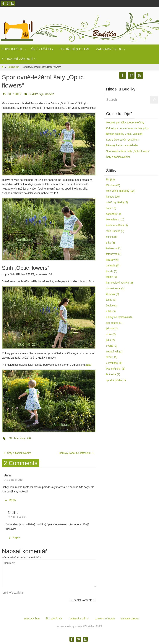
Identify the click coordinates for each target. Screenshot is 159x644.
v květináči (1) (114, 363)
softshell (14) (113, 214)
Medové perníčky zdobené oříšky (125, 123)
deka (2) (111, 334)
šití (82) (110, 179)
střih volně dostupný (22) (120, 191)
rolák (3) (111, 311)
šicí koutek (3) (114, 323)
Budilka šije (13, 67)
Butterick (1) (113, 374)
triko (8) (110, 243)
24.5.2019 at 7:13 (13, 480)
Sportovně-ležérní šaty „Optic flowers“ (128, 151)
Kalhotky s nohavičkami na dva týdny (127, 128)
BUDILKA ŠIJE (32, 619)
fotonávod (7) (114, 254)
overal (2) (112, 346)
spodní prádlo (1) (116, 380)
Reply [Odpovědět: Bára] (10, 500)
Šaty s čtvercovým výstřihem (123, 140)
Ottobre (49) (113, 185)
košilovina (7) (114, 248)
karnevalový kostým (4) (119, 283)
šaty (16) (111, 208)
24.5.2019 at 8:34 (17, 517)
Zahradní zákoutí (130, 619)
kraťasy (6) (112, 260)
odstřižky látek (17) (117, 202)
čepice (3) (112, 306)
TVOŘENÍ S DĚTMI (79, 619)
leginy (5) (111, 277)
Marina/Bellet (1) (116, 369)
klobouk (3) (112, 294)
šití (29, 438)
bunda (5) (112, 271)
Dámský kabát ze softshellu (77, 453)
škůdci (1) (112, 357)
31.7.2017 (15, 94)
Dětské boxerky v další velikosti (124, 134)
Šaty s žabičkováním (17, 453)
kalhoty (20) (113, 197)
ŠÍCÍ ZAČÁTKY (54, 619)
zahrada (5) (113, 265)
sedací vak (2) (114, 352)
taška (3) (111, 300)
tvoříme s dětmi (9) (117, 225)
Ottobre (13, 438)
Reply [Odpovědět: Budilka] (14, 537)
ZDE (88, 365)
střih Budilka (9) (115, 231)
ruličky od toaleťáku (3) (119, 317)
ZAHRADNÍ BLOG (105, 619)
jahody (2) (112, 328)
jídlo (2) (110, 340)
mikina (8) (112, 237)
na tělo (50, 94)
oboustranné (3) (115, 288)
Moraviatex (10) (115, 220)
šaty (23, 438)
